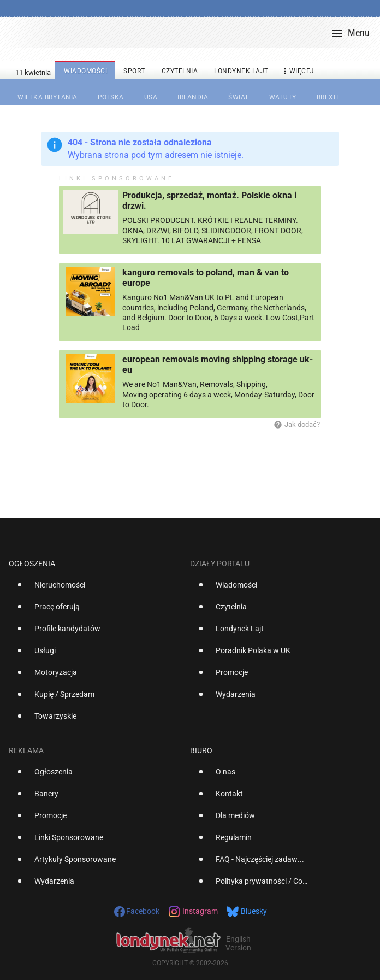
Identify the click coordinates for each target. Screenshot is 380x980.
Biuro (201, 750)
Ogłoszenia (32, 564)
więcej (298, 71)
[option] (95, 589)
